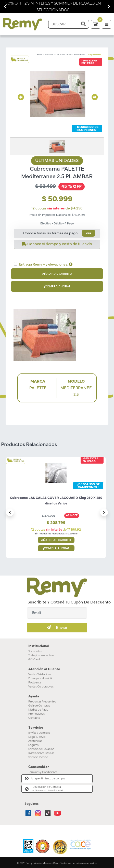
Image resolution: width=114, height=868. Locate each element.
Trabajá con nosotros (41, 655)
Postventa (34, 682)
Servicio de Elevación (42, 748)
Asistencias (35, 740)
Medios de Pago (38, 709)
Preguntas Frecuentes (42, 701)
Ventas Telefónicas (40, 674)
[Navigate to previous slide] (5, 7)
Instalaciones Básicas (42, 752)
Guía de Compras (39, 705)
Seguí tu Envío (37, 736)
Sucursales (35, 651)
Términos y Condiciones (43, 771)
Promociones (36, 713)
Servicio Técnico (38, 756)
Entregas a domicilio (41, 678)
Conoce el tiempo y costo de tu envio (57, 244)
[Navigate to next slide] (109, 7)
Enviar (57, 627)
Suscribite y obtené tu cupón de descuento (68, 602)
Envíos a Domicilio (40, 732)
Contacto (34, 717)
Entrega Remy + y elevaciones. (46, 265)
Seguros (33, 744)
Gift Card (34, 659)
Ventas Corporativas (41, 686)
